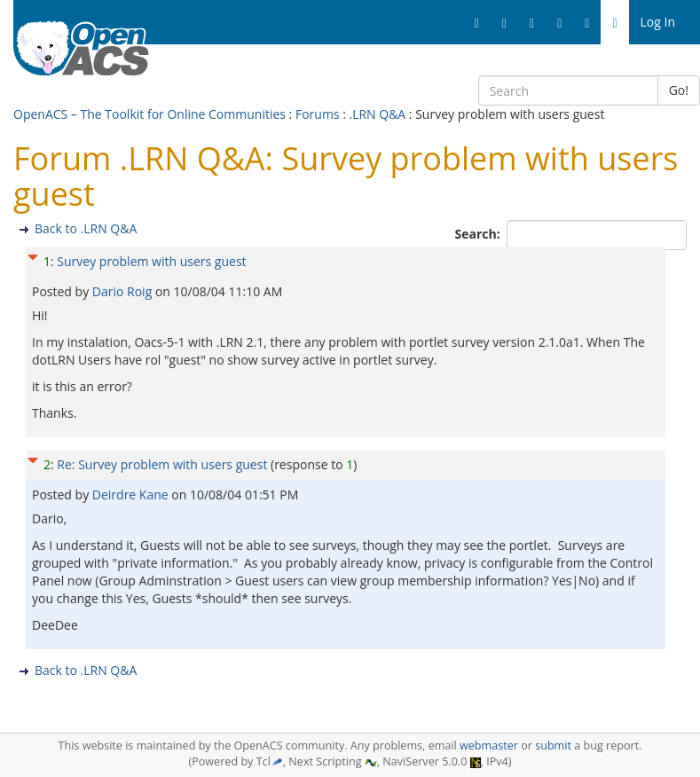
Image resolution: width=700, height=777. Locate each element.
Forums (318, 114)
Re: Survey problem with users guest (162, 464)
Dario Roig (124, 291)
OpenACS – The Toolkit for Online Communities (149, 114)
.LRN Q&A (377, 114)
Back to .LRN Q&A (86, 228)
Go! (679, 90)
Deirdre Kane (132, 494)
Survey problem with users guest (151, 261)
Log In (658, 22)
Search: (480, 234)
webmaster (489, 746)
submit (553, 746)
